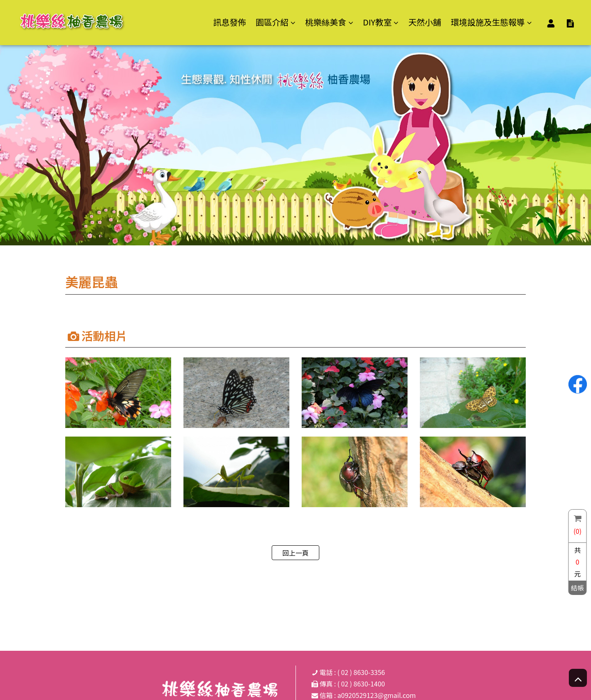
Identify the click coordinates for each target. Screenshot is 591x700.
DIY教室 (377, 22)
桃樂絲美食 (326, 22)
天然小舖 (425, 22)
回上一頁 (295, 553)
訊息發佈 (229, 22)
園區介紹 (272, 22)
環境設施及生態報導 (488, 22)
